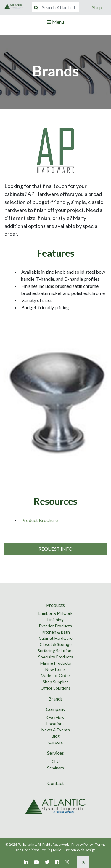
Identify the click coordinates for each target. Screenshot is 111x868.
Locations (55, 723)
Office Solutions (56, 688)
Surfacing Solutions (55, 651)
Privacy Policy (82, 844)
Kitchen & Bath (56, 632)
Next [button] (105, 402)
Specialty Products (56, 657)
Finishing (55, 619)
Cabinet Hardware (56, 638)
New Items (55, 669)
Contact (56, 783)
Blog (56, 736)
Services (55, 753)
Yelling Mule (52, 850)
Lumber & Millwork (55, 613)
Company (56, 709)
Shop (97, 7)
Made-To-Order (55, 675)
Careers (56, 742)
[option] (55, 402)
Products (55, 605)
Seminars (55, 768)
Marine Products (56, 663)
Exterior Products (55, 626)
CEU (56, 761)
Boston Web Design (80, 850)
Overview (55, 717)
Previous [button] (6, 402)
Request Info (55, 549)
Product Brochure (40, 520)
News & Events (56, 730)
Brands (55, 699)
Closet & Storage (56, 644)
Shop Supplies (56, 682)
